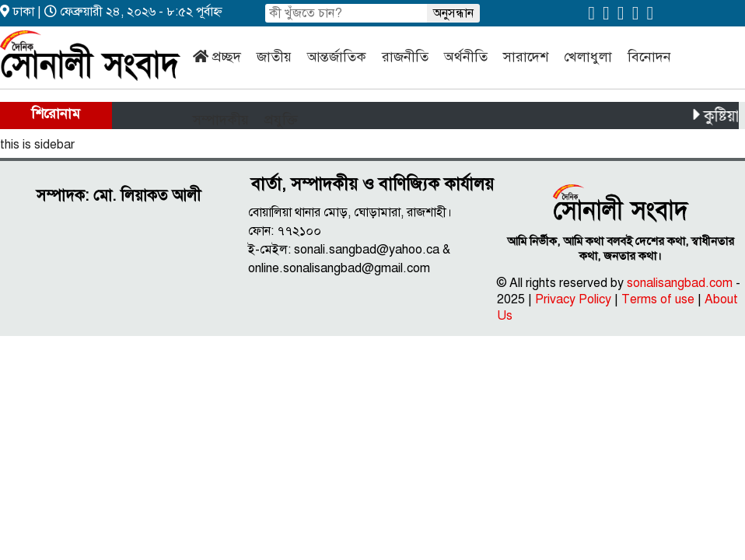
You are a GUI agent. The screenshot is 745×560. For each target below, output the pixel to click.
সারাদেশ (526, 57)
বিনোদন (649, 57)
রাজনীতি (405, 57)
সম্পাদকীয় (221, 120)
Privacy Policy (573, 299)
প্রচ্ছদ (227, 57)
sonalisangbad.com (680, 283)
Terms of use (658, 299)
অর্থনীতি (466, 57)
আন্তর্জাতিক (337, 57)
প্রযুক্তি (281, 120)
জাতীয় (274, 57)
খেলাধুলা (588, 57)
